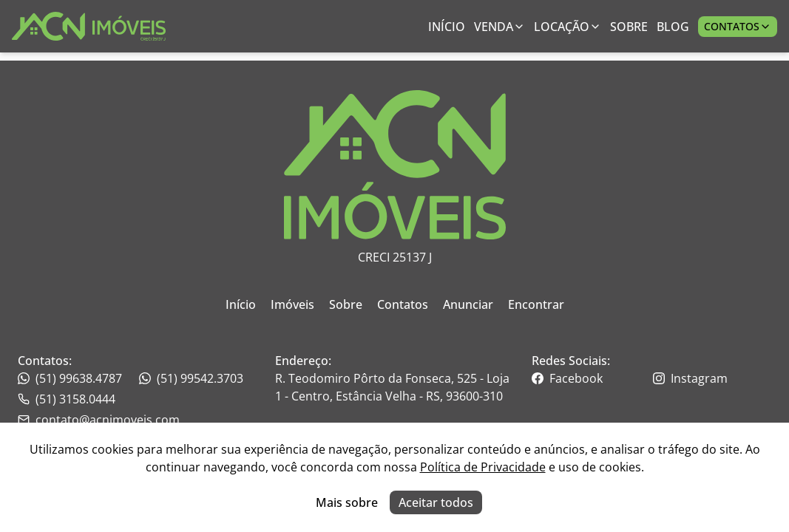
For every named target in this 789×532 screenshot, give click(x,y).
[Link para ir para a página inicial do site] (89, 26)
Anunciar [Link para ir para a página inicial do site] (468, 304)
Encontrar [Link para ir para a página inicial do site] (536, 304)
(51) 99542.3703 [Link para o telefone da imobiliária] (191, 378)
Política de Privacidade (483, 467)
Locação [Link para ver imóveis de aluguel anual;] (568, 27)
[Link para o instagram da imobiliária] (712, 378)
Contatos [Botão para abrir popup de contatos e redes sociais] (738, 26)
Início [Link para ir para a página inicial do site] (241, 304)
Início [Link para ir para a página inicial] (447, 27)
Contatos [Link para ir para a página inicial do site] (403, 304)
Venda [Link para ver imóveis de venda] (500, 27)
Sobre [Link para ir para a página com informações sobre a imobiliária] (629, 27)
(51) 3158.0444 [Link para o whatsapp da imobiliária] (67, 399)
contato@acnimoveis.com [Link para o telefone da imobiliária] (99, 420)
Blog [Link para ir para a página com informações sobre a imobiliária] (673, 27)
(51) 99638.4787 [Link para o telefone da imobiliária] (70, 378)
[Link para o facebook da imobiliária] (591, 378)
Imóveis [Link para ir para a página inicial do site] (292, 304)
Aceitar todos (436, 502)
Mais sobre (347, 502)
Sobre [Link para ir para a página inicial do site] (346, 304)
